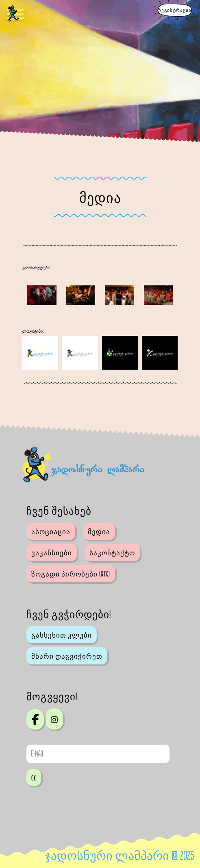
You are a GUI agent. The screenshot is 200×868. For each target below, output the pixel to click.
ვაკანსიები (52, 553)
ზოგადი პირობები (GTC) (71, 574)
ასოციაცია (51, 532)
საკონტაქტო (112, 553)
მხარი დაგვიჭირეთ (67, 657)
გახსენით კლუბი (62, 636)
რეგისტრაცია (174, 10)
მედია (99, 532)
